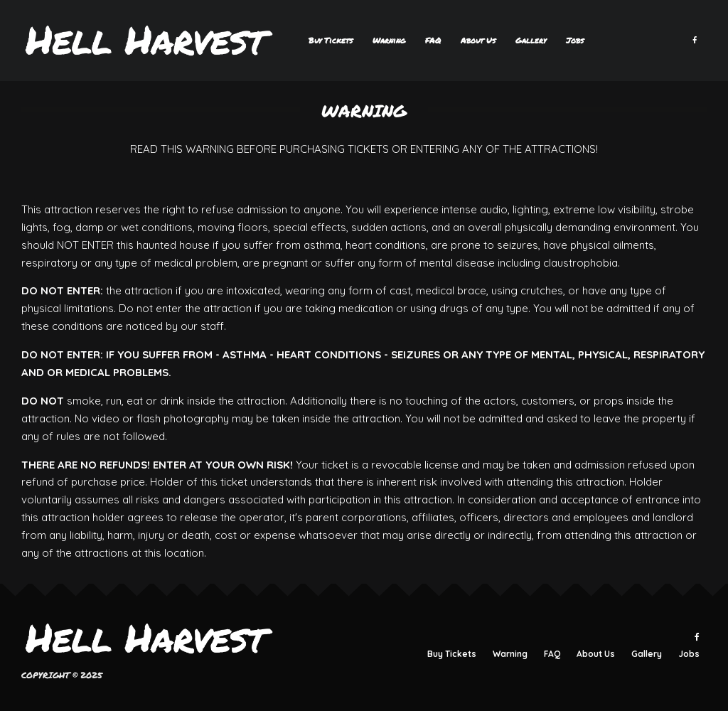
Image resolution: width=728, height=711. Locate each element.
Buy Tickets (331, 40)
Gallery (531, 40)
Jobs (575, 40)
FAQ (433, 40)
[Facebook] (695, 41)
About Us (478, 40)
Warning (389, 40)
